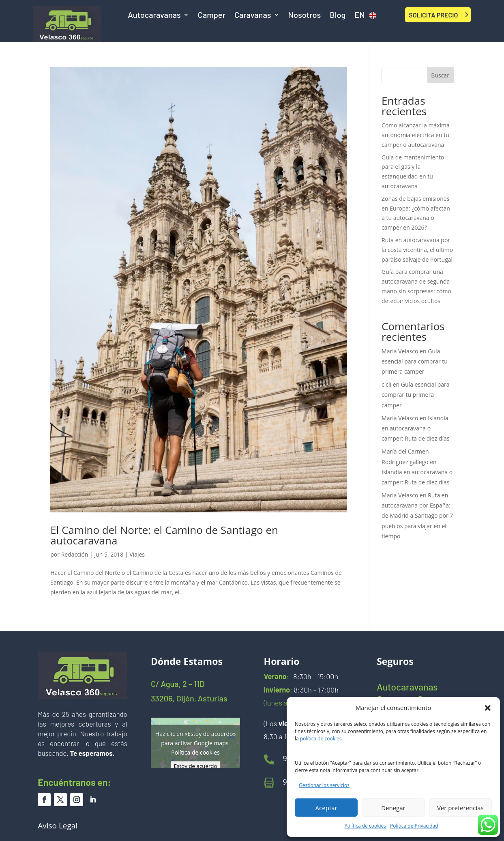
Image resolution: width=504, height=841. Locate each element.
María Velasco (400, 351)
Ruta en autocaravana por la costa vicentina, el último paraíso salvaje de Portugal (417, 250)
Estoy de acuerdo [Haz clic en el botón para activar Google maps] (196, 766)
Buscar (440, 75)
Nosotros (305, 16)
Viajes (137, 554)
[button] (488, 708)
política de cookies (321, 739)
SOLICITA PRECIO (433, 15)
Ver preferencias (460, 808)
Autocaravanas (154, 16)
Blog (338, 16)
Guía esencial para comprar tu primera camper (415, 361)
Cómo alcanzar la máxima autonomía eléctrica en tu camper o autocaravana (416, 135)
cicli (386, 384)
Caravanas (253, 16)
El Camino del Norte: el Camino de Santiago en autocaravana (164, 535)
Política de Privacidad (414, 826)
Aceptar (326, 808)
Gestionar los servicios (324, 785)
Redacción (75, 554)
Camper (212, 16)
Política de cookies (366, 826)
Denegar (393, 808)
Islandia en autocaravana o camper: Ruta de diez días (415, 428)
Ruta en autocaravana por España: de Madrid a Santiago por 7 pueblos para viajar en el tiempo (417, 516)
